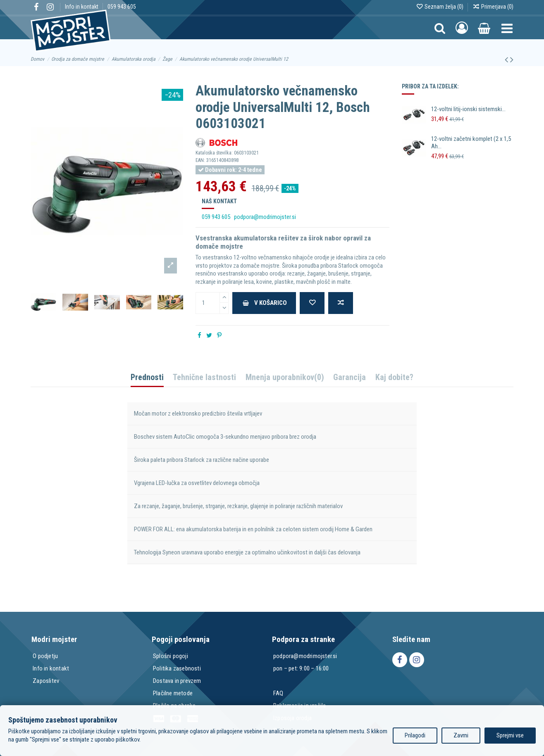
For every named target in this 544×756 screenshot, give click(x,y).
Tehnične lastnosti (204, 378)
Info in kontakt (82, 7)
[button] (507, 28)
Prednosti (147, 378)
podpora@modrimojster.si (265, 217)
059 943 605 (122, 7)
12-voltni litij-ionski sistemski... (468, 109)
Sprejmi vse (510, 735)
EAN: (200, 160)
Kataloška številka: (214, 153)
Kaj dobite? (394, 378)
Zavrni (461, 735)
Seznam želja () (440, 7)
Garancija (350, 378)
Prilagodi (415, 735)
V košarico (264, 303)
